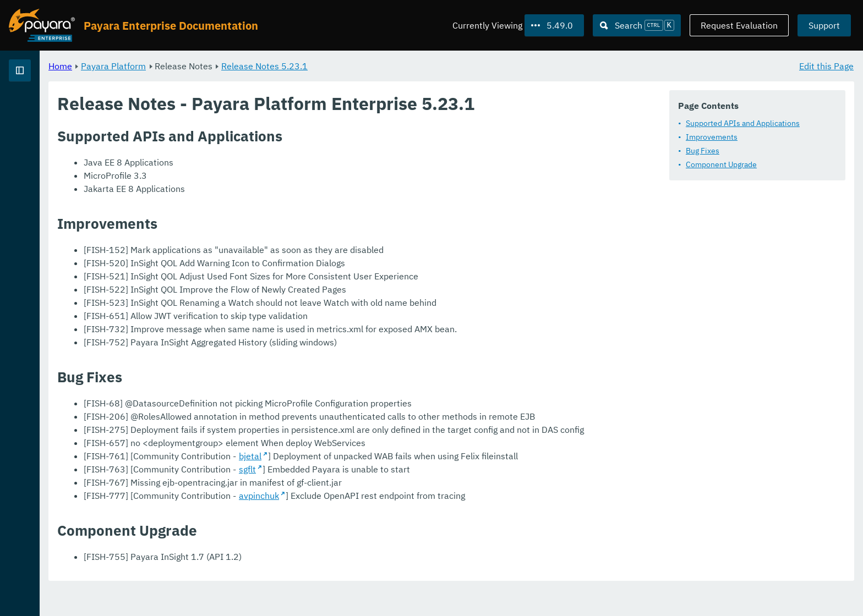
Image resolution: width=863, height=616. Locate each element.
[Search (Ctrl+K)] (637, 25)
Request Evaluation (739, 25)
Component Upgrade (721, 164)
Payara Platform (250, 66)
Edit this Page (826, 66)
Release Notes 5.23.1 (402, 66)
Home (197, 66)
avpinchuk (396, 522)
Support (824, 25)
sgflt (384, 496)
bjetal (387, 482)
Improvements (712, 137)
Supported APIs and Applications (743, 123)
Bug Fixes (703, 151)
